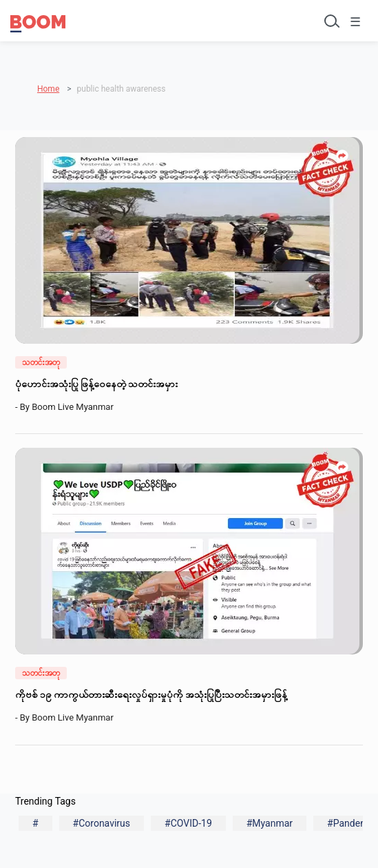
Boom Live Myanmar (75, 407)
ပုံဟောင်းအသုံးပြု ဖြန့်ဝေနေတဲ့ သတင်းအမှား (97, 384)
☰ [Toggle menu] (355, 22)
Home (48, 89)
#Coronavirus (102, 823)
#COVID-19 (188, 823)
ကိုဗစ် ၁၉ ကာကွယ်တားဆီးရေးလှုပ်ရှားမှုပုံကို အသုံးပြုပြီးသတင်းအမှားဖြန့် (152, 694)
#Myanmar (270, 823)
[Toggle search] (330, 21)
